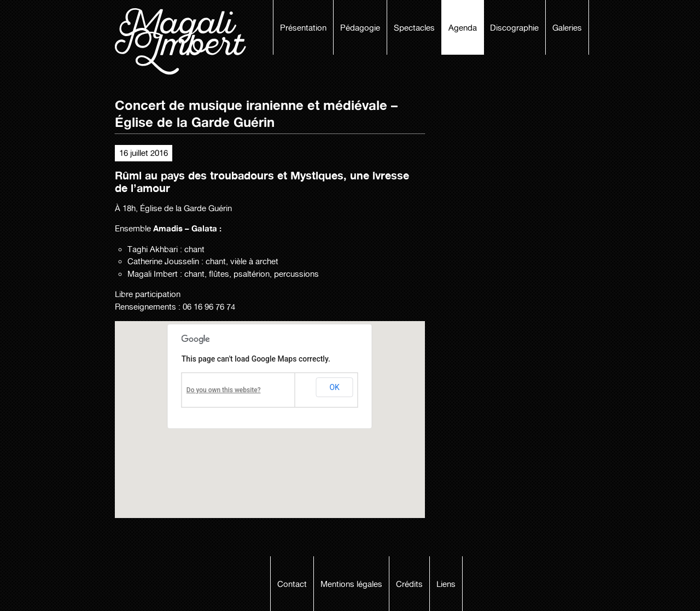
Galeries (567, 28)
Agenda (463, 28)
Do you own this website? (224, 390)
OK (334, 387)
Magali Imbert (186, 42)
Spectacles (414, 28)
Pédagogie (360, 28)
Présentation (303, 28)
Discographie (514, 28)
